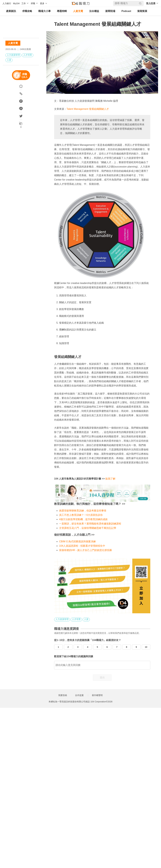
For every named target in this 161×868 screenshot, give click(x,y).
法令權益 (94, 11)
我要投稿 (63, 695)
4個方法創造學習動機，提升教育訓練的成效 (83, 519)
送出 (102, 677)
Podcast (126, 11)
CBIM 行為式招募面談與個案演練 (77, 541)
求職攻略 (27, 11)
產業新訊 (11, 11)
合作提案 (79, 695)
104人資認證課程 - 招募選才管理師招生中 (82, 546)
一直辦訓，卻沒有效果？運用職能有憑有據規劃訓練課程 (90, 524)
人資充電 (78, 11)
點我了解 (110, 479)
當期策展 (142, 11)
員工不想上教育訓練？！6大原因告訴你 (81, 515)
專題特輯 (62, 11)
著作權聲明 (97, 695)
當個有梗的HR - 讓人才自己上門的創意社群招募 (86, 550)
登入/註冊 (151, 3)
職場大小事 (45, 11)
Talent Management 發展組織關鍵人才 (88, 109)
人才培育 (28, 55)
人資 (9, 60)
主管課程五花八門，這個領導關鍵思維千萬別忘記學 (88, 528)
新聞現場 (110, 11)
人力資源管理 (13, 55)
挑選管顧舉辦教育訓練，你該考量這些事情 (83, 511)
